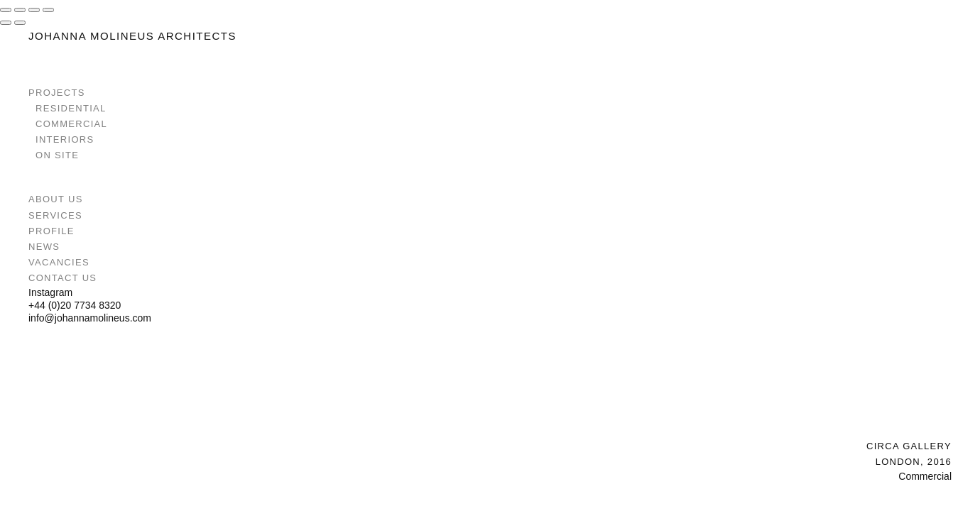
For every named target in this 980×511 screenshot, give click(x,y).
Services (55, 215)
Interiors (65, 139)
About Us (56, 199)
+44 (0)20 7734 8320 (75, 305)
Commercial (71, 124)
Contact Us (62, 278)
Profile (51, 231)
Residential (71, 108)
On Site (57, 155)
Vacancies (59, 262)
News (44, 247)
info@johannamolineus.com (90, 318)
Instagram (50, 292)
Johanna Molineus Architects (132, 36)
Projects (57, 93)
